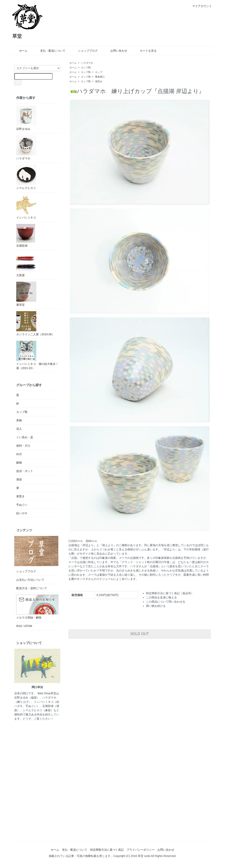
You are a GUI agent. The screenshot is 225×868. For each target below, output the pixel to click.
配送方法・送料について (32, 588)
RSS (19, 626)
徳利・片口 (23, 446)
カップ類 (86, 68)
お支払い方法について (30, 580)
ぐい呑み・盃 (25, 437)
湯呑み (99, 81)
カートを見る (145, 51)
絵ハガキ (22, 513)
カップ (99, 72)
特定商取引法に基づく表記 (107, 850)
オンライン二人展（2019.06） (35, 324)
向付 (19, 454)
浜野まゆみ (26, 118)
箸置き (20, 496)
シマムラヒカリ (26, 177)
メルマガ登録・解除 (29, 618)
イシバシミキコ (26, 207)
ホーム (20, 51)
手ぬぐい (22, 505)
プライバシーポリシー (141, 850)
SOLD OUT (140, 634)
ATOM (28, 626)
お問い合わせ (116, 51)
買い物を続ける (156, 606)
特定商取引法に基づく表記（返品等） (170, 593)
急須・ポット (25, 471)
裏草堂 (26, 294)
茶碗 (19, 420)
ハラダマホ (87, 63)
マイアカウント (200, 6)
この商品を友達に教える (161, 597)
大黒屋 (26, 264)
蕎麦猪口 (100, 77)
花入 (19, 429)
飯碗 (19, 463)
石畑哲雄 (26, 236)
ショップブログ (85, 51)
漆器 (19, 479)
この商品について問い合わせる (166, 602)
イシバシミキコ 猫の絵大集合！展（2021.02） (37, 355)
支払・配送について (50, 51)
